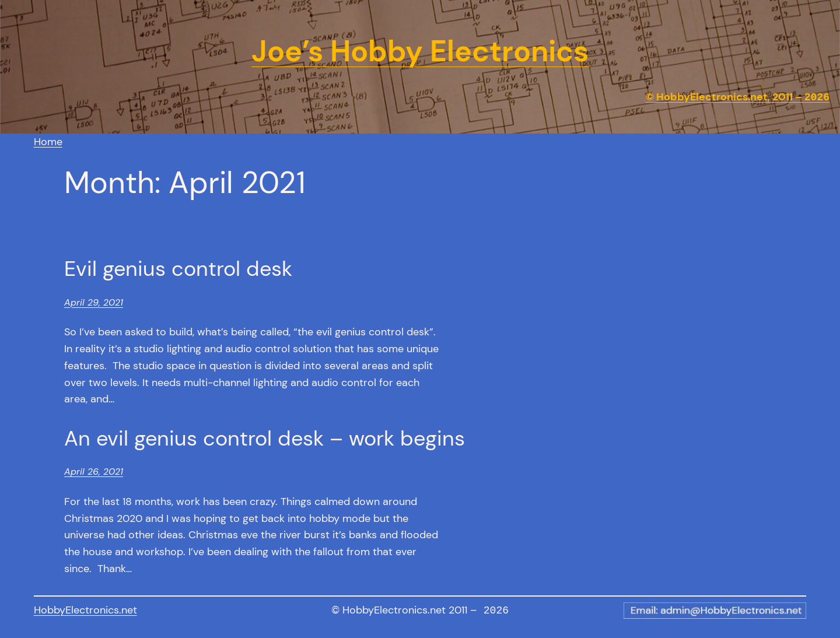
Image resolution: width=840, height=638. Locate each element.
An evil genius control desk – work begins (265, 438)
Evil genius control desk (178, 269)
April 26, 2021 (94, 472)
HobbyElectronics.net (85, 610)
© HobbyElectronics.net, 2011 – (738, 97)
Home (48, 142)
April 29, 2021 (94, 302)
